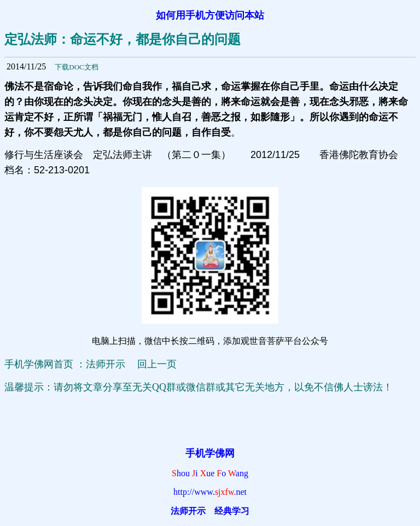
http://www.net (210, 492)
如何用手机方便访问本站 (210, 15)
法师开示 (188, 511)
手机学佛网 (210, 453)
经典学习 (232, 511)
